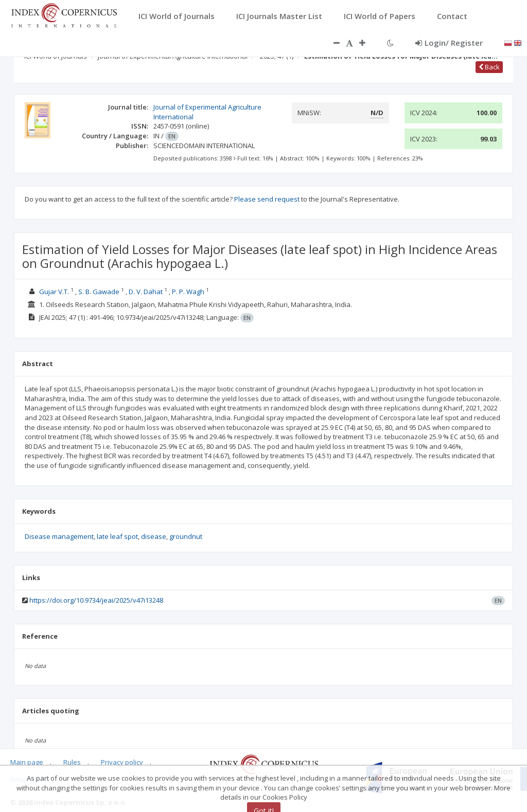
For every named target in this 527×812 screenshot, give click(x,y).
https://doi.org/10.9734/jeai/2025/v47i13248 (96, 600)
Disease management (59, 536)
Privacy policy (122, 762)
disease (154, 536)
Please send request (267, 199)
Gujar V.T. (54, 292)
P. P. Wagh (188, 292)
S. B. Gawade (99, 292)
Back (489, 67)
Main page (27, 762)
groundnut (186, 536)
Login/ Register (449, 43)
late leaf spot (117, 536)
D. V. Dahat (146, 292)
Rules (72, 762)
